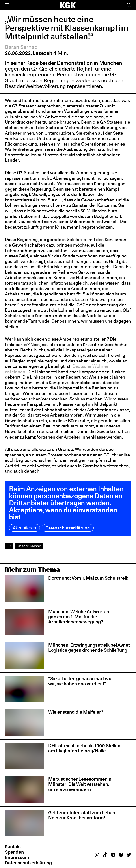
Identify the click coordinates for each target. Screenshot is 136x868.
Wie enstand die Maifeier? (76, 712)
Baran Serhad (21, 47)
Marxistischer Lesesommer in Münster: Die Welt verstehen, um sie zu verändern (80, 784)
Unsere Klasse (29, 546)
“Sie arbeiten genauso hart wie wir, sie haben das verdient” (80, 681)
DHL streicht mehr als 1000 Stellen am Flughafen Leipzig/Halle (84, 748)
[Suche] (129, 5)
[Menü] (7, 5)
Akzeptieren (24, 528)
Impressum (17, 857)
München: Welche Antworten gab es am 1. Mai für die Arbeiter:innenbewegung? (79, 617)
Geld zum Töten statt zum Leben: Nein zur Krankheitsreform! (82, 815)
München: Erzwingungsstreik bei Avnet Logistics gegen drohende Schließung (89, 648)
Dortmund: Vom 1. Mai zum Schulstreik (88, 578)
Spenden (14, 852)
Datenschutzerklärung (68, 528)
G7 (9, 546)
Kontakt (13, 846)
